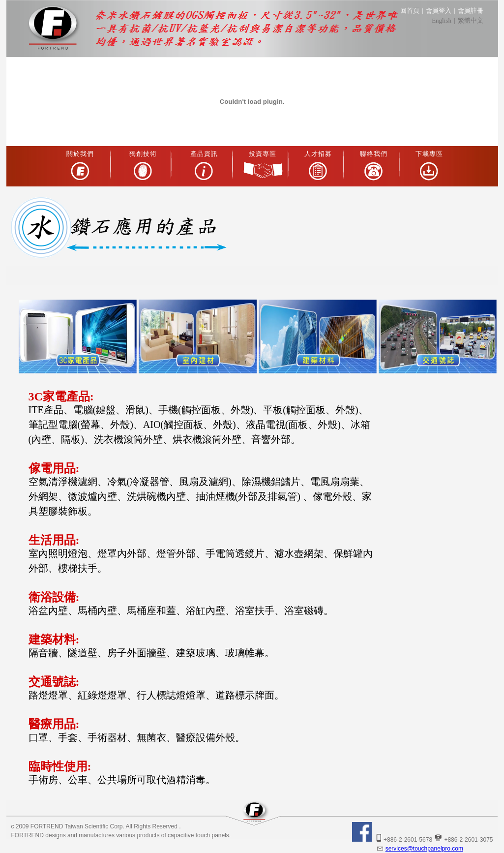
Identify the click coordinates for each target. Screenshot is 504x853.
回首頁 (410, 11)
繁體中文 (471, 20)
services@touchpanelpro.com (419, 849)
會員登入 (439, 11)
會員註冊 (471, 11)
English (442, 20)
